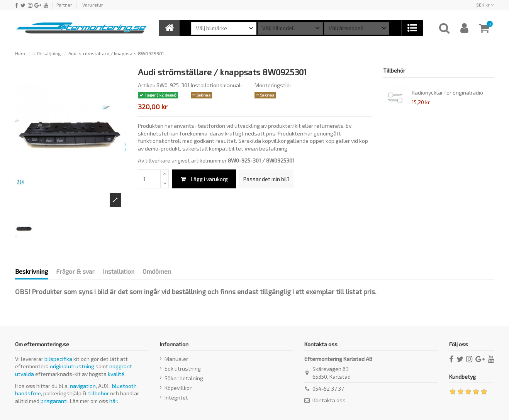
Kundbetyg (462, 377)
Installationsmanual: (216, 85)
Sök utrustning (183, 368)
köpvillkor (274, 141)
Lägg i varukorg (204, 179)
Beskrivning (31, 271)
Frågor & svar (75, 271)
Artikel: (147, 85)
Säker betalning (184, 378)
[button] (412, 28)
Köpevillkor (178, 388)
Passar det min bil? (266, 179)
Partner (64, 5)
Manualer (176, 359)
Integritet (176, 397)
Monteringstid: (273, 85)
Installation (119, 271)
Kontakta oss (329, 400)
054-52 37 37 (328, 389)
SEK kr (485, 5)
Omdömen (157, 271)
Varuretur (93, 5)
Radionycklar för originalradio (447, 92)
